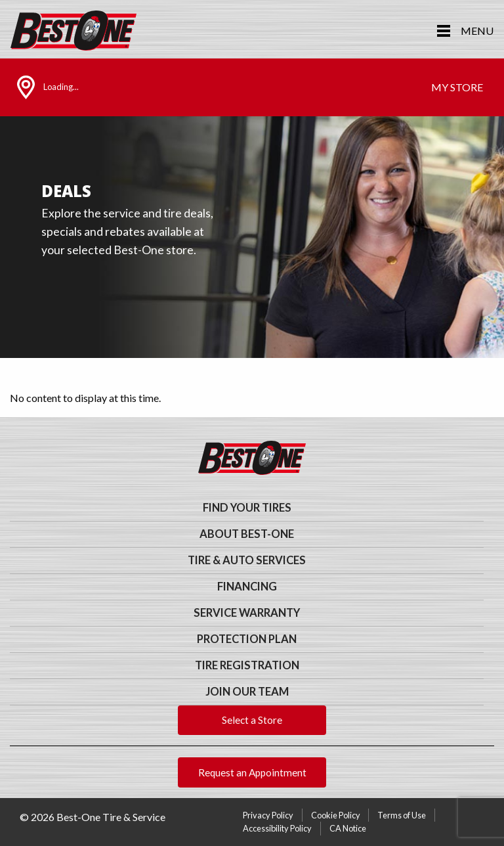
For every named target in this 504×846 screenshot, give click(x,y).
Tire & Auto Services (247, 560)
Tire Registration (247, 665)
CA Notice (348, 828)
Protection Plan (247, 639)
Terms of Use (402, 815)
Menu (477, 31)
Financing (247, 587)
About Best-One (247, 534)
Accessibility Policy (277, 828)
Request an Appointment (252, 772)
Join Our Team (247, 692)
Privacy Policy (268, 815)
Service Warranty (247, 613)
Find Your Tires (247, 508)
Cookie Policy (336, 815)
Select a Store (252, 720)
